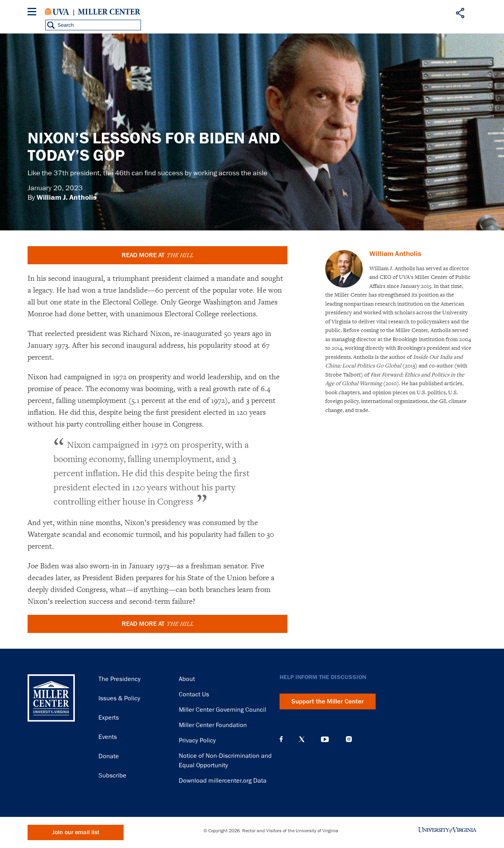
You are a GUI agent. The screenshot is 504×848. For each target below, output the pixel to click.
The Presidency (120, 679)
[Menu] (33, 13)
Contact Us (194, 694)
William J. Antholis (67, 198)
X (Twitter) (302, 739)
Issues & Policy (119, 698)
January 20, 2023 (55, 188)
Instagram (349, 739)
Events (108, 737)
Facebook (281, 739)
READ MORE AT (157, 255)
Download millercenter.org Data (223, 781)
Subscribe (112, 776)
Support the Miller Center (328, 701)
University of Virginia (57, 12)
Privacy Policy (197, 740)
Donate (109, 756)
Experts (109, 718)
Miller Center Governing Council (222, 710)
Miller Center (109, 12)
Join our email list (76, 832)
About (187, 679)
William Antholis (395, 254)
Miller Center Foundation (213, 725)
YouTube (325, 739)
